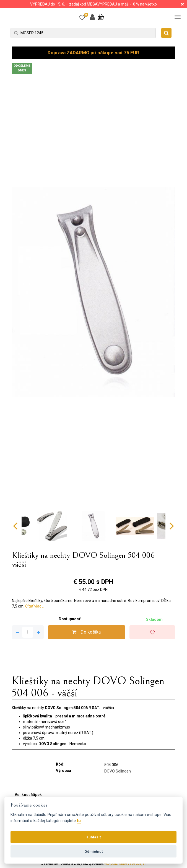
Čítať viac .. (34, 606)
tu (79, 821)
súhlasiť (94, 837)
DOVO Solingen (118, 771)
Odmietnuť (94, 851)
